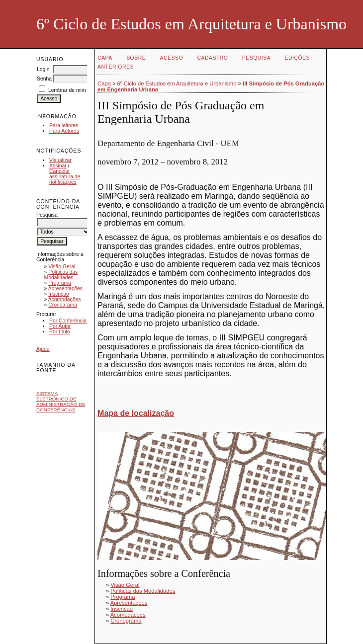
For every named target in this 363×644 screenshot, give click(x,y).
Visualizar (60, 160)
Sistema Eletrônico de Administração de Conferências (61, 402)
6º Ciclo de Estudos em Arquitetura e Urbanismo (177, 83)
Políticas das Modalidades (61, 275)
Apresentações (65, 288)
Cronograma (63, 305)
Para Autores (64, 131)
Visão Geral (62, 267)
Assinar (58, 166)
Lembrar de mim (67, 90)
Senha (44, 79)
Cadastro (213, 58)
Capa (105, 58)
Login (43, 69)
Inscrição (59, 294)
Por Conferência (68, 321)
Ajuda (43, 349)
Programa (60, 283)
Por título (60, 332)
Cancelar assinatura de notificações (65, 177)
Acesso (172, 58)
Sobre (136, 58)
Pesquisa (256, 58)
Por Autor (60, 326)
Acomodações (65, 299)
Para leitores (64, 125)
